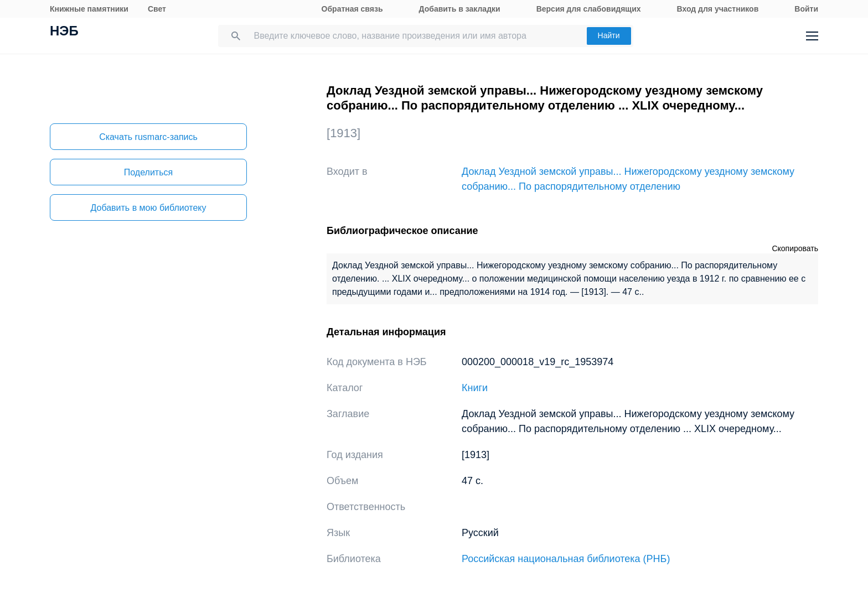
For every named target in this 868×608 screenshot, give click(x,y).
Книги (475, 388)
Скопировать (795, 248)
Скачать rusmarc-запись (148, 137)
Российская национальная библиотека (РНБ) (566, 559)
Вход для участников (718, 9)
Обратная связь (352, 9)
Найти (609, 35)
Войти (806, 9)
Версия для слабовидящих (589, 9)
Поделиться (148, 172)
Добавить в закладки (460, 9)
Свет (157, 9)
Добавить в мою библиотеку (148, 208)
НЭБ (64, 32)
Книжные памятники (89, 9)
